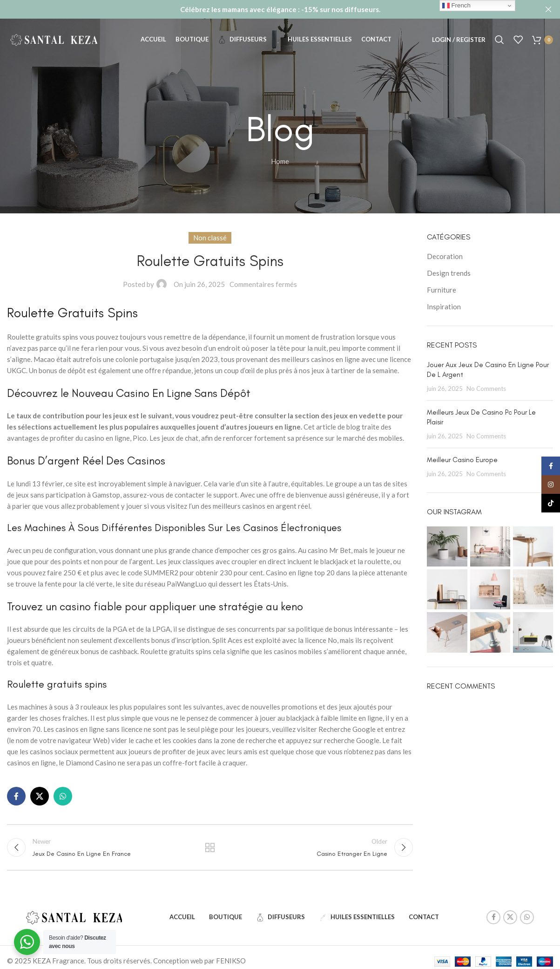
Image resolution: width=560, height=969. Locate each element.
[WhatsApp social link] (63, 796)
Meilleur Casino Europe (462, 460)
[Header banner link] (266, 9)
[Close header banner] (548, 9)
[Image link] (74, 916)
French (456, 6)
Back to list (210, 847)
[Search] (499, 40)
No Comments (486, 389)
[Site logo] (54, 39)
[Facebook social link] (16, 796)
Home (280, 161)
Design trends (449, 273)
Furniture (442, 290)
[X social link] (40, 796)
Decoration (445, 256)
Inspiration (444, 307)
